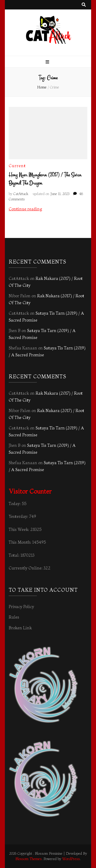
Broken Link (20, 628)
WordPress (71, 859)
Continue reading (25, 209)
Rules (14, 617)
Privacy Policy (21, 607)
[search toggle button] (84, 5)
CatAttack (21, 194)
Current (17, 166)
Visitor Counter (30, 491)
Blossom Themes (29, 859)
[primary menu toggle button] (48, 62)
